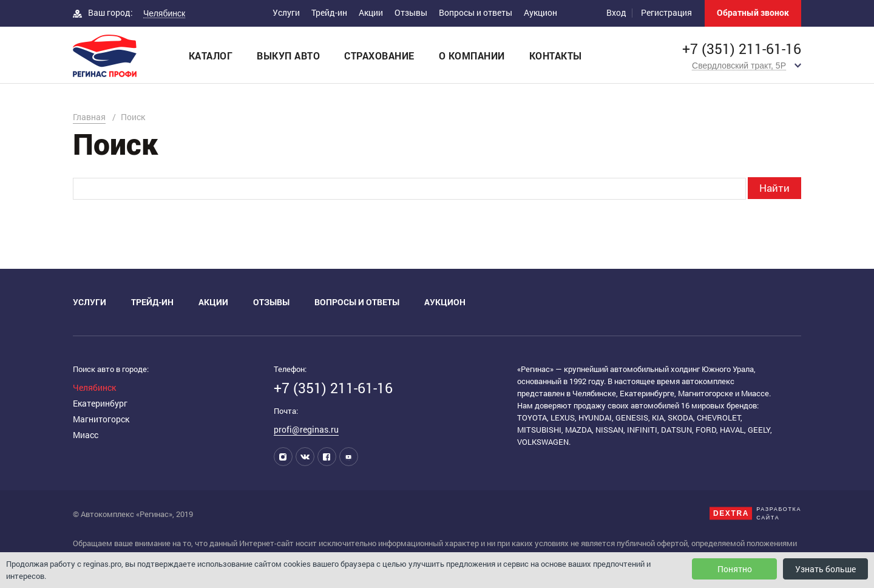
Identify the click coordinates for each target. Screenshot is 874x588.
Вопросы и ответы (476, 12)
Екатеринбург (100, 403)
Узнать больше (825, 569)
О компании (472, 56)
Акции (371, 12)
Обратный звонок (753, 12)
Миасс (86, 435)
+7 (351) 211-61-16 (742, 49)
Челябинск (94, 387)
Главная (89, 117)
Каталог (211, 56)
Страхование (379, 56)
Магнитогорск (101, 419)
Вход (616, 12)
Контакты (556, 56)
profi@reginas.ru (306, 429)
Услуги (286, 12)
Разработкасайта (779, 513)
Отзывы (411, 12)
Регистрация (666, 12)
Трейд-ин (329, 12)
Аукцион (540, 12)
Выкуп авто (288, 56)
